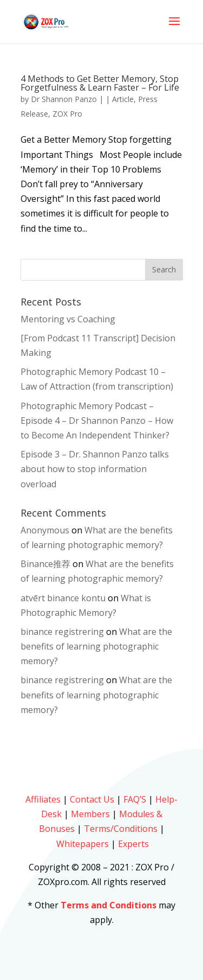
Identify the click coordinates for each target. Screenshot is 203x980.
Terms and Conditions (109, 905)
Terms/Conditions (121, 829)
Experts (133, 844)
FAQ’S (135, 799)
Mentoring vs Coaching (68, 319)
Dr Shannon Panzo (64, 99)
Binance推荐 (45, 564)
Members (90, 814)
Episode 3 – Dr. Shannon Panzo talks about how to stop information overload (95, 469)
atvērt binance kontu (63, 598)
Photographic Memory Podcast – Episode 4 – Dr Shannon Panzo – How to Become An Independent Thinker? (97, 421)
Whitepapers (83, 844)
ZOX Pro (67, 114)
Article (123, 99)
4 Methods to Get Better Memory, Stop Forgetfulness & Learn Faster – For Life (100, 83)
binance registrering (62, 632)
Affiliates (43, 799)
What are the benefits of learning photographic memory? (96, 646)
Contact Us (92, 799)
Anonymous (45, 530)
